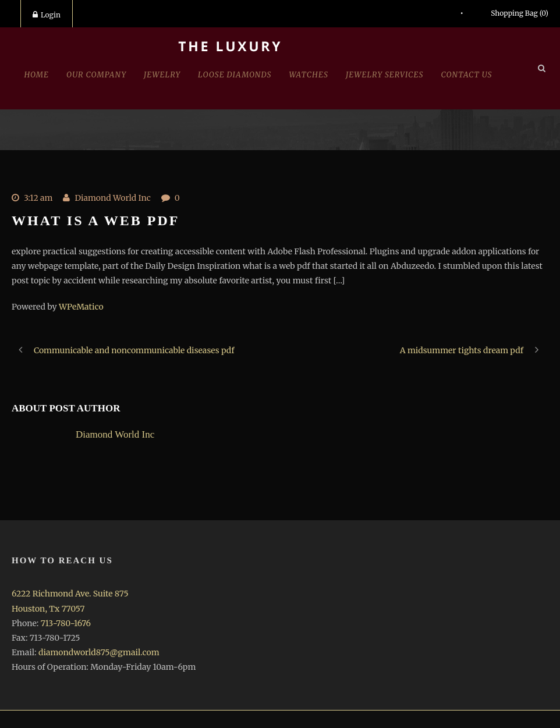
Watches (309, 75)
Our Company (96, 75)
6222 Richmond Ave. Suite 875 (70, 594)
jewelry (162, 75)
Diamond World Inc (112, 198)
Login (47, 15)
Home (36, 75)
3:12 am (38, 198)
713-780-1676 (66, 623)
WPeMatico (81, 307)
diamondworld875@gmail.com (99, 652)
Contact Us (467, 75)
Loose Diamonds (235, 75)
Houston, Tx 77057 (48, 609)
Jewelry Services (385, 75)
